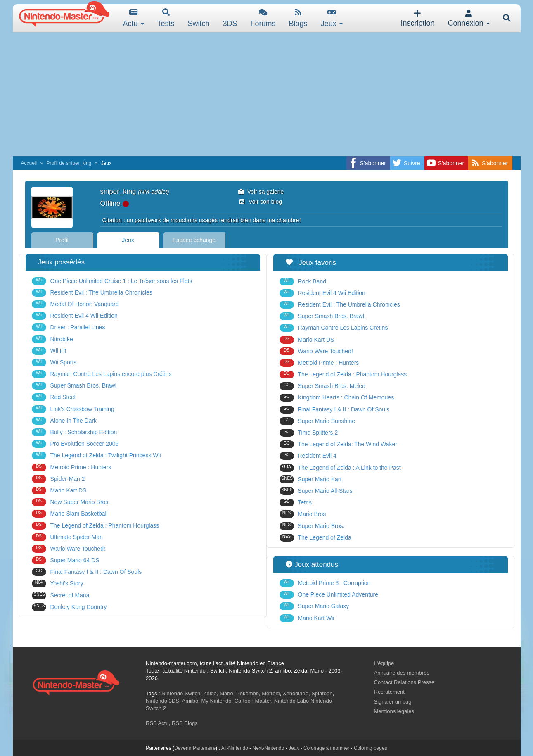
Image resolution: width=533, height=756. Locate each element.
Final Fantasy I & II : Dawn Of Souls (87, 572)
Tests (166, 18)
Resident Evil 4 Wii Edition (75, 316)
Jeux (332, 18)
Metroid (271, 693)
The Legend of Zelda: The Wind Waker (338, 444)
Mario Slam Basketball (70, 514)
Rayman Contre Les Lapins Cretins (334, 328)
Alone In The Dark (64, 421)
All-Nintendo (234, 748)
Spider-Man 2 (58, 479)
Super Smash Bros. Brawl (74, 386)
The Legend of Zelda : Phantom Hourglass (96, 526)
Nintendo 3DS (162, 701)
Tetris (296, 503)
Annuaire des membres (402, 673)
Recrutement (389, 692)
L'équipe (384, 663)
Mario (226, 693)
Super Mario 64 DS (66, 560)
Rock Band (303, 282)
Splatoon (322, 693)
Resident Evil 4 (308, 456)
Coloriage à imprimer (326, 748)
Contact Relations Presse (404, 682)
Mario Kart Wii (307, 618)
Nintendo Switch (181, 693)
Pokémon (248, 693)
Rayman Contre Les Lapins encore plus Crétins (102, 374)
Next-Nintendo (268, 748)
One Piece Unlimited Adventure (329, 595)
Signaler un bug (393, 702)
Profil (62, 240)
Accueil (29, 163)
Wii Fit (49, 351)
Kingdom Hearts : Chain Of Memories (337, 398)
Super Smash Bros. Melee (322, 386)
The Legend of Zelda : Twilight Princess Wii (96, 455)
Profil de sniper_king (69, 163)
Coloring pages (371, 748)
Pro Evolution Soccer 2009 (75, 444)
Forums (263, 18)
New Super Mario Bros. (71, 502)
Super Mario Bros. (312, 526)
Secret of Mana (61, 596)
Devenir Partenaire (195, 748)
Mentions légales (394, 711)
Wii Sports (54, 363)
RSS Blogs (185, 723)
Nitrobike (52, 339)
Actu (134, 18)
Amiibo (190, 701)
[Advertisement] (267, 94)
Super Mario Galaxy (314, 606)
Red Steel (54, 397)
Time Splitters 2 (309, 433)
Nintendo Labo (292, 701)
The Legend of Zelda (315, 538)
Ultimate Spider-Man (68, 537)
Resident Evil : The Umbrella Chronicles (92, 293)
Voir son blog (260, 202)
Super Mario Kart (311, 479)
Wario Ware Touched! (69, 549)
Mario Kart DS (59, 491)
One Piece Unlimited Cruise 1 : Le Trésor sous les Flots (112, 281)
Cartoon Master (253, 701)
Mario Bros (303, 514)
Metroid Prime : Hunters (72, 467)
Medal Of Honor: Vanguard (75, 304)
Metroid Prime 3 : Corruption (325, 583)
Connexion (468, 18)
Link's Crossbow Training (73, 409)
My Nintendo (216, 701)
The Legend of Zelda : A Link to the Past (340, 468)
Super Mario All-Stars (316, 491)
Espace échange (194, 240)
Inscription (417, 18)
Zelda (210, 693)
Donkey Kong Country (69, 607)
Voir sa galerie (261, 192)
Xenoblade (296, 693)
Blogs (298, 18)
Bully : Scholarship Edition (75, 432)
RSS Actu (157, 723)
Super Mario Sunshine (317, 421)
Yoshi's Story (58, 584)
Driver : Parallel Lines (69, 327)
